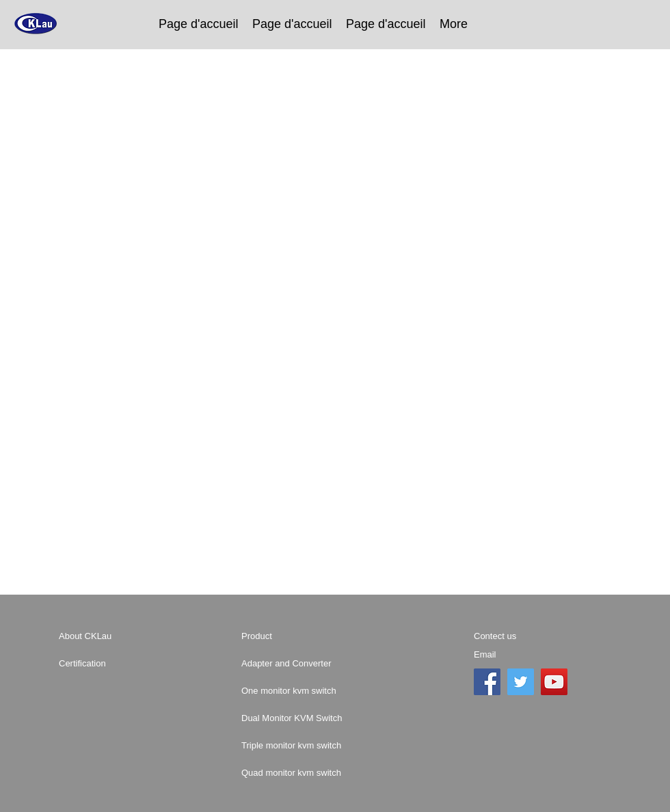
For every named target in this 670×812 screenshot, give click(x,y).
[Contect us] (531, 636)
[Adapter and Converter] (308, 664)
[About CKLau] (107, 636)
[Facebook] (487, 682)
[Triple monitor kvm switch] (337, 746)
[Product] (290, 636)
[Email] (522, 655)
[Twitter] (521, 682)
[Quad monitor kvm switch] (337, 773)
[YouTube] (554, 682)
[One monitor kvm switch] (333, 691)
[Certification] (107, 664)
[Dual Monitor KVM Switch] (332, 718)
